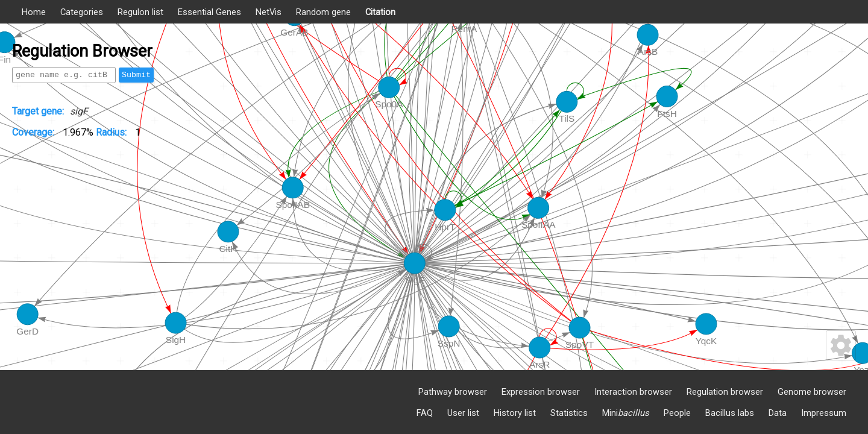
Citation (380, 12)
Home (34, 12)
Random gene (323, 12)
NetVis (269, 12)
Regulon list (140, 12)
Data (778, 413)
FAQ (425, 413)
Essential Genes (209, 12)
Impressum (824, 413)
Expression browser (541, 392)
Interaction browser (633, 392)
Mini (626, 413)
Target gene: (38, 111)
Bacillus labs (730, 413)
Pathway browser (453, 392)
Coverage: (34, 132)
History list (515, 413)
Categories (82, 12)
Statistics (569, 413)
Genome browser (812, 392)
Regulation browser (725, 392)
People (677, 413)
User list (463, 413)
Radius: (112, 132)
